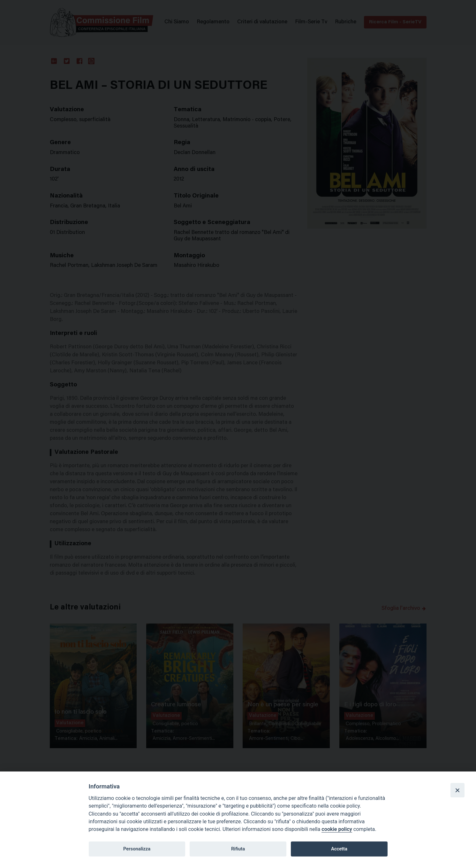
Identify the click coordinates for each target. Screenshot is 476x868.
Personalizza (137, 849)
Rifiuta (238, 849)
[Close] (457, 790)
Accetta (339, 849)
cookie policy (337, 829)
